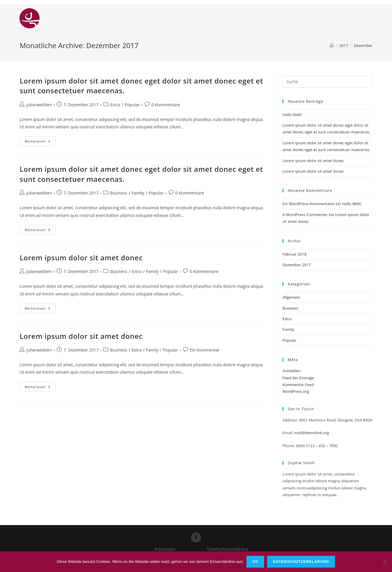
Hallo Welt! (292, 115)
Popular (132, 105)
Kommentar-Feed (298, 385)
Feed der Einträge (298, 378)
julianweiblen (39, 105)
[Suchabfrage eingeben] (328, 82)
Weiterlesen (40, 140)
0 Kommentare (166, 105)
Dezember (363, 45)
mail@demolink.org (312, 433)
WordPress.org (296, 391)
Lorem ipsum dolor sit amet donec (81, 258)
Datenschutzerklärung (301, 562)
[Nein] (385, 562)
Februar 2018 (294, 254)
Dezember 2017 (297, 265)
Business (119, 193)
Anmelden (292, 371)
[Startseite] (332, 45)
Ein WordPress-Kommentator (309, 204)
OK (255, 562)
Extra (115, 105)
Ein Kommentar (205, 350)
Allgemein (291, 297)
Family (138, 193)
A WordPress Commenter (305, 215)
